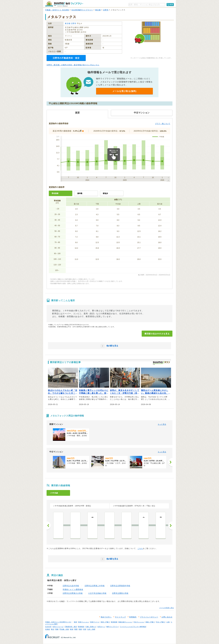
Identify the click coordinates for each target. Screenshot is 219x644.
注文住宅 (48, 627)
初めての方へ (106, 617)
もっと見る (162, 424)
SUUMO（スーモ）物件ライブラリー (64, 4)
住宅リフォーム (58, 627)
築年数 (80, 193)
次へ (170, 526)
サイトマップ (120, 617)
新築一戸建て (150, 622)
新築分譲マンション (125, 622)
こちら (140, 548)
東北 (53, 629)
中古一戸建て (161, 622)
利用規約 (133, 617)
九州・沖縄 (91, 629)
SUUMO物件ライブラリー (82, 10)
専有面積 (55, 193)
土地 (168, 622)
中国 (84, 629)
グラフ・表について (163, 124)
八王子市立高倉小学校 (97, 593)
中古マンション (139, 622)
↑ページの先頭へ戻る (166, 608)
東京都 (98, 10)
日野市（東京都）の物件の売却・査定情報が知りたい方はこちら (73, 65)
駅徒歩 (105, 193)
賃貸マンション (84, 622)
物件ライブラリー (113, 627)
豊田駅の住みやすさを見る (157, 334)
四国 (80, 629)
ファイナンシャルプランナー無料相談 (133, 627)
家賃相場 (114, 622)
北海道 (47, 629)
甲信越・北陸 (64, 629)
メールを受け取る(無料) (124, 91)
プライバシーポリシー (149, 617)
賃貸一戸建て (105, 622)
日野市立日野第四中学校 (120, 586)
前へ (49, 526)
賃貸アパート (95, 622)
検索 (171, 4)
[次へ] (170, 462)
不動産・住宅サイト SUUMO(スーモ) (58, 622)
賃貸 (75, 622)
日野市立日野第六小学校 (73, 593)
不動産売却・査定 (71, 627)
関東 (57, 629)
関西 (76, 629)
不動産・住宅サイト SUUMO (57, 10)
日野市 (106, 10)
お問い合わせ (167, 617)
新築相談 (81, 627)
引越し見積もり (91, 627)
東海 (72, 629)
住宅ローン (101, 627)
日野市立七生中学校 (71, 586)
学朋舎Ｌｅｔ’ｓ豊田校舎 (73, 589)
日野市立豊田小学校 (120, 593)
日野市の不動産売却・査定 (66, 58)
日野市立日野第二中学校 (95, 586)
